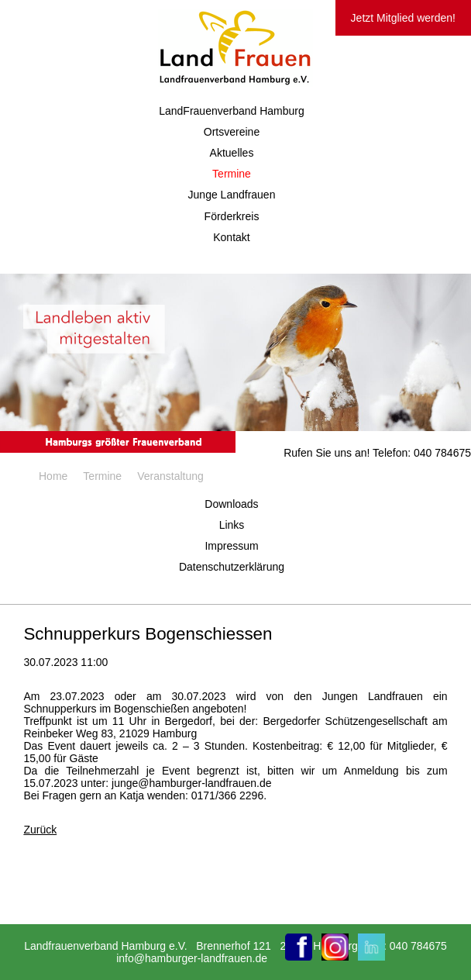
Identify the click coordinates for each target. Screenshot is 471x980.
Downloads (231, 504)
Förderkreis (232, 216)
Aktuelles (232, 153)
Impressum (231, 546)
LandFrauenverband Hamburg (232, 111)
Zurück (40, 830)
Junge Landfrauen (232, 195)
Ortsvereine (232, 132)
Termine (232, 174)
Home (53, 476)
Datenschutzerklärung (232, 567)
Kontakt (231, 237)
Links (232, 525)
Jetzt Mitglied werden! (403, 18)
